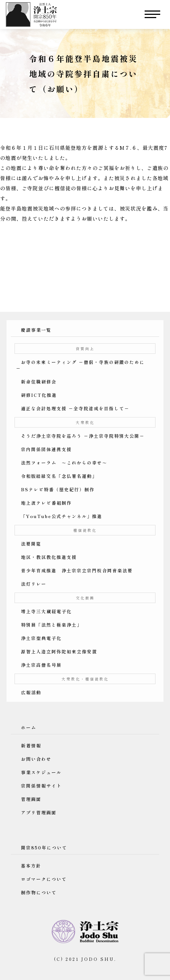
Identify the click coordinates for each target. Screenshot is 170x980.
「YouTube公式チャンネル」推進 (62, 516)
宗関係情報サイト (41, 786)
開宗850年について (44, 847)
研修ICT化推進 (39, 395)
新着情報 (31, 745)
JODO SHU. (99, 959)
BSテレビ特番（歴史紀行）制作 (58, 489)
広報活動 (31, 692)
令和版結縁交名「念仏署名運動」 (59, 476)
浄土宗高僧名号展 (41, 665)
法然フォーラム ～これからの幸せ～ (64, 463)
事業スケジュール (41, 772)
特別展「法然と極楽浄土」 (51, 625)
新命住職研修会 (39, 381)
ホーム (29, 727)
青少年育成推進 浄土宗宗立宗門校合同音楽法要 (77, 570)
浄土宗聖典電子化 (41, 638)
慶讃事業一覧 (36, 330)
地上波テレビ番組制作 (46, 503)
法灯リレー (34, 584)
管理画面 (31, 799)
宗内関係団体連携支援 (46, 449)
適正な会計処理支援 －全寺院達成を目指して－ (75, 408)
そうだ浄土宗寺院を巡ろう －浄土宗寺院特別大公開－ (83, 436)
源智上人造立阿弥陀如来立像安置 (59, 651)
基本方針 (31, 866)
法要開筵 (31, 544)
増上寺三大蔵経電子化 (46, 611)
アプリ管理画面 (39, 812)
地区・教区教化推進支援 (49, 557)
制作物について (39, 892)
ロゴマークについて (44, 879)
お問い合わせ (36, 759)
